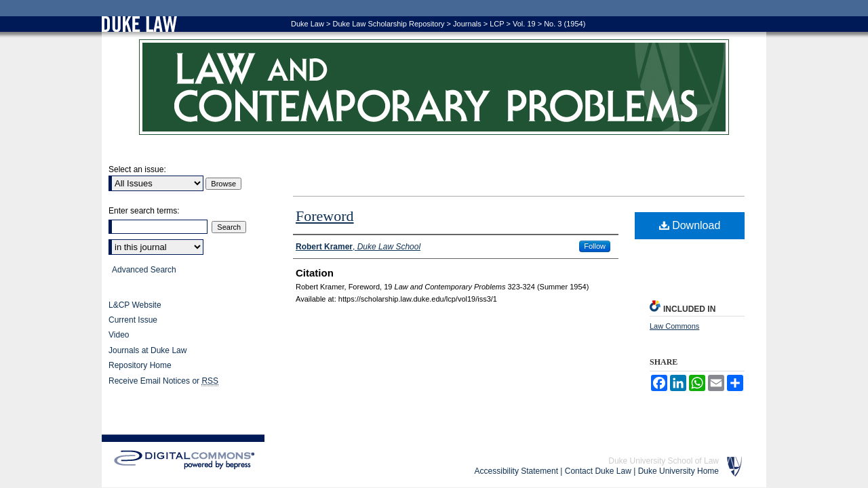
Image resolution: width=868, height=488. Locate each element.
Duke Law (308, 24)
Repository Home (140, 365)
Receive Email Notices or (163, 381)
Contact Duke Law (598, 471)
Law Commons (674, 326)
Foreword (325, 216)
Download (690, 225)
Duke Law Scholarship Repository (388, 24)
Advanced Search (144, 270)
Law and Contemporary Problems (434, 87)
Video (119, 335)
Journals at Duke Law (147, 350)
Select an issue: (137, 169)
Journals (467, 24)
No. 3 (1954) (565, 24)
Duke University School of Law (664, 461)
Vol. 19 (524, 24)
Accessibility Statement (516, 471)
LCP (497, 24)
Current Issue (133, 320)
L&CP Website (135, 305)
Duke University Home (678, 471)
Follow (595, 246)
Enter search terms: (144, 211)
